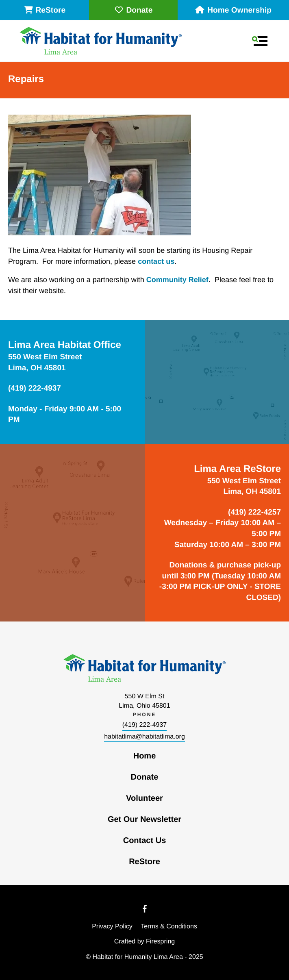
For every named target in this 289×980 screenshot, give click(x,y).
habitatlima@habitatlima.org (144, 737)
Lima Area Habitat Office (65, 345)
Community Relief (177, 280)
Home (145, 756)
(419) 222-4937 (144, 725)
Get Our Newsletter (144, 819)
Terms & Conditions (169, 927)
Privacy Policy (112, 927)
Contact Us (145, 841)
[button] (260, 41)
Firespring (160, 942)
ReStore (45, 10)
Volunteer (144, 798)
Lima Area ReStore (237, 469)
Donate (133, 10)
